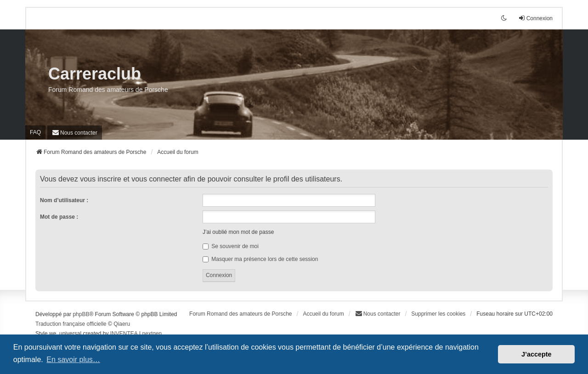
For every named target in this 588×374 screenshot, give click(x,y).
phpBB (81, 314)
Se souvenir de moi (231, 246)
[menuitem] (75, 133)
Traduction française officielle (71, 324)
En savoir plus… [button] (73, 360)
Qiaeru (122, 324)
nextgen (152, 334)
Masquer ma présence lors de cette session (260, 259)
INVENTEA (124, 334)
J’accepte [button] (537, 354)
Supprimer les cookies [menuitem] (438, 314)
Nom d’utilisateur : (64, 200)
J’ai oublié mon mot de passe (238, 232)
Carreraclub (95, 74)
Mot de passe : (59, 217)
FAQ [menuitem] (35, 132)
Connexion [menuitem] (535, 18)
